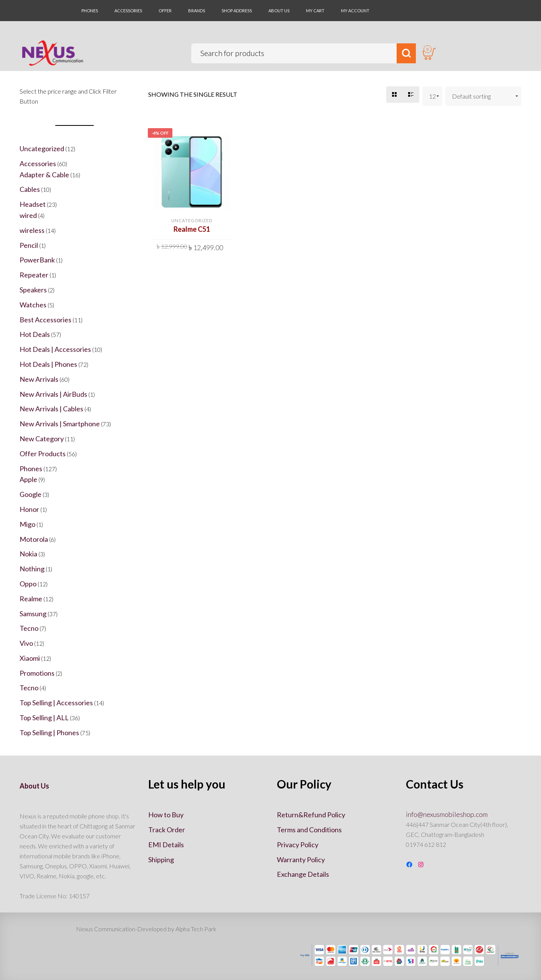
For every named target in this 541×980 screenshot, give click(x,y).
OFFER (165, 11)
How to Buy (166, 815)
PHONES (90, 11)
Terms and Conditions (309, 830)
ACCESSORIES (128, 11)
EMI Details (166, 845)
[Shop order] (484, 96)
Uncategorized (192, 220)
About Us (279, 11)
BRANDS (197, 11)
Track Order (167, 830)
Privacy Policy (298, 845)
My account (355, 11)
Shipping (161, 860)
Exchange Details (303, 874)
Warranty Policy (301, 860)
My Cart (315, 11)
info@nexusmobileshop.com (447, 814)
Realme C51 (192, 229)
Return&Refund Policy (311, 815)
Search (405, 54)
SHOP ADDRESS (237, 11)
